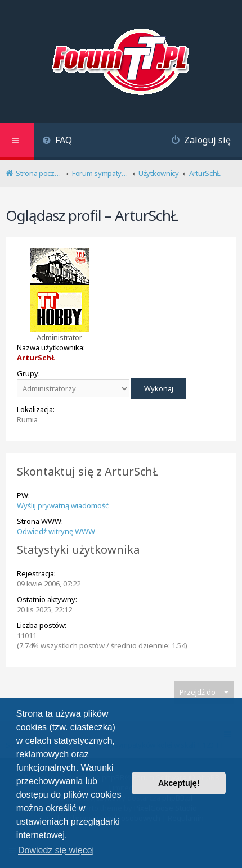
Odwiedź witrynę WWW (56, 531)
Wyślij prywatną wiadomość (63, 505)
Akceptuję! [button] (179, 783)
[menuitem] (57, 141)
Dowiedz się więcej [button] (56, 850)
